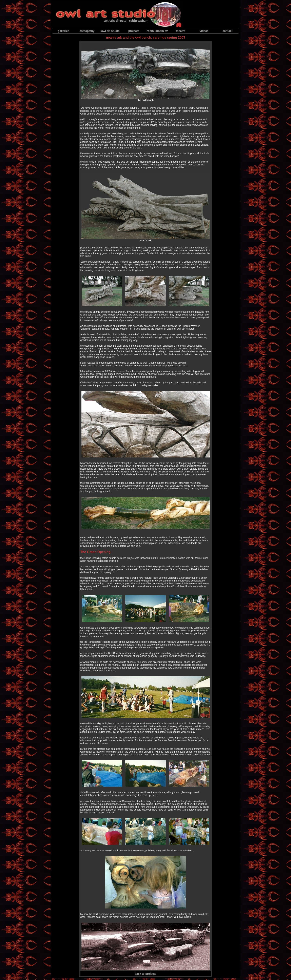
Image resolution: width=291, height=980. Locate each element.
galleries (64, 31)
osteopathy (87, 31)
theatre (181, 31)
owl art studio (110, 31)
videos (204, 31)
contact (228, 31)
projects (134, 31)
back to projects (145, 974)
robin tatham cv (157, 31)
